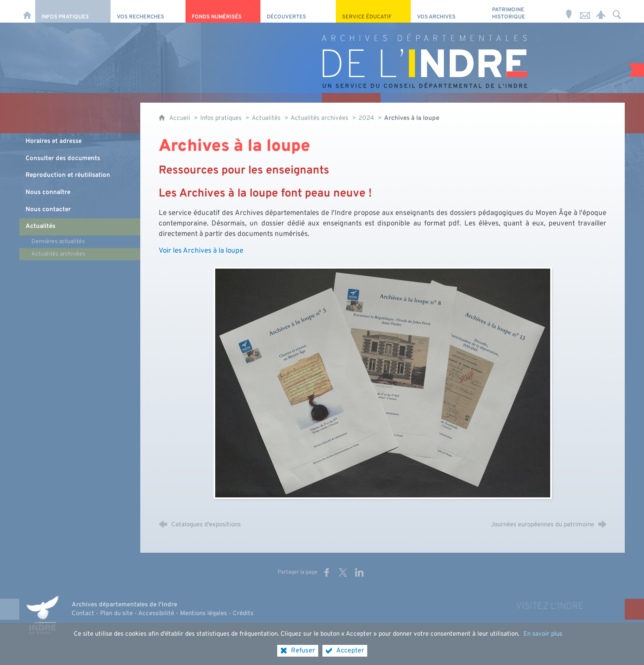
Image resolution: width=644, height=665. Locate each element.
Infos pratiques (221, 118)
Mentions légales (204, 614)
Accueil (180, 118)
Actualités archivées (319, 118)
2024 (366, 118)
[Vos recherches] (148, 11)
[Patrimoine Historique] (523, 11)
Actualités (266, 118)
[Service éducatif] (373, 11)
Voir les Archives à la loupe (201, 251)
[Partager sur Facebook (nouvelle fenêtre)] (327, 572)
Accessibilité (156, 614)
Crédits (243, 614)
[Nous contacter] (585, 11)
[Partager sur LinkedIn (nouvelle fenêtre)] (359, 572)
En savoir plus (543, 649)
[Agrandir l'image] (383, 383)
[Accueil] (27, 11)
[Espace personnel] (601, 11)
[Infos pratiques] (73, 11)
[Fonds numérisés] (223, 11)
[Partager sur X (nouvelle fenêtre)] (343, 572)
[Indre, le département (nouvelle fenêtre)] (42, 615)
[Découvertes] (298, 11)
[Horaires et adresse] (569, 11)
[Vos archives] (448, 11)
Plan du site (116, 614)
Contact (83, 614)
